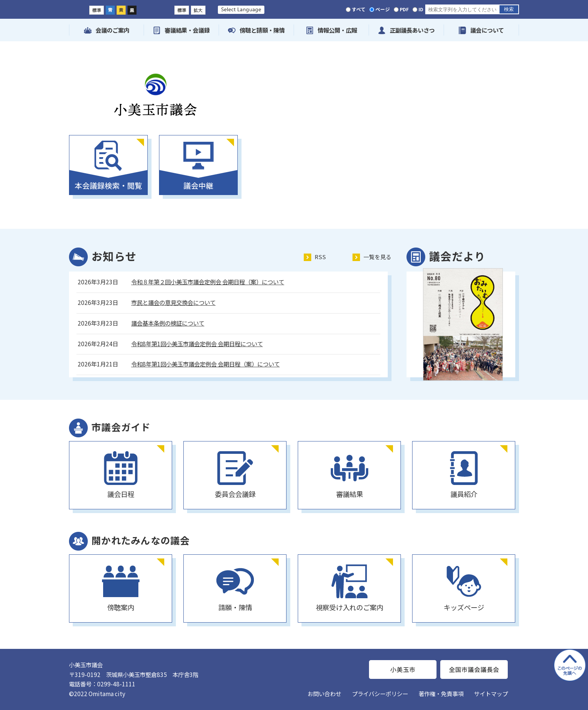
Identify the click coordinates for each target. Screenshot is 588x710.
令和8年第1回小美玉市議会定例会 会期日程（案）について (205, 364)
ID (421, 9)
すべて (359, 9)
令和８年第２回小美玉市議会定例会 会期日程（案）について (208, 282)
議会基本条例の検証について (168, 323)
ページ (383, 9)
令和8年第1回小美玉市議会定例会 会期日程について (197, 344)
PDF (404, 9)
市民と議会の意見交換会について (173, 302)
